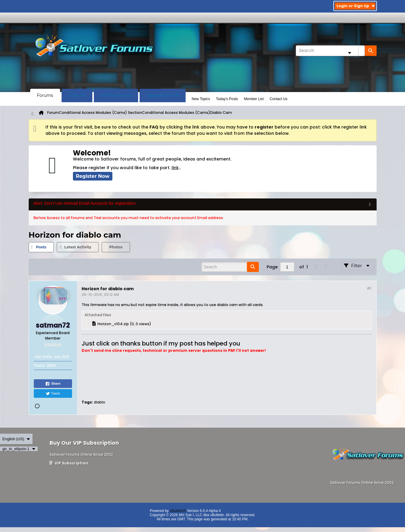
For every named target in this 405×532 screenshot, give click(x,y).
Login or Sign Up (356, 6)
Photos (116, 247)
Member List (254, 99)
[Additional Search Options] (350, 53)
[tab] (41, 247)
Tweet (53, 394)
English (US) (16, 439)
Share (53, 384)
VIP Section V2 (116, 95)
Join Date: (44, 357)
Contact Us (278, 99)
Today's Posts (227, 99)
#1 (369, 288)
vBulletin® (178, 511)
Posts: (40, 365)
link (175, 168)
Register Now (93, 176)
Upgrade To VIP (163, 95)
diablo (100, 402)
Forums (45, 95)
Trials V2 (77, 95)
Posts (41, 247)
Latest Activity (78, 247)
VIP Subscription (69, 463)
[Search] (330, 51)
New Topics (201, 99)
